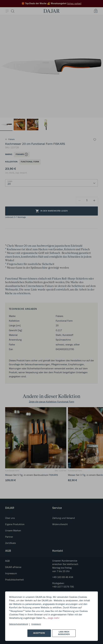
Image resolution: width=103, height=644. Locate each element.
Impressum (36, 624)
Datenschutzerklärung (19, 624)
